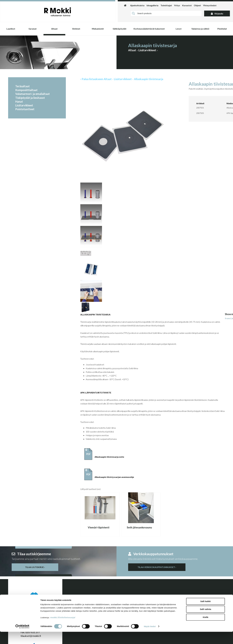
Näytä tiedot (150, 639)
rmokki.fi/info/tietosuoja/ (63, 630)
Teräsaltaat (22, 86)
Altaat (54, 29)
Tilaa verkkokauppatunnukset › (157, 567)
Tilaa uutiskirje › (35, 567)
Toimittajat (166, 5)
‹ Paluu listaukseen (92, 79)
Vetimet (76, 29)
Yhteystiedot (210, 5)
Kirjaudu (217, 13)
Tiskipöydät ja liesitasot (30, 98)
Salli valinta (206, 622)
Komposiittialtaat (26, 90)
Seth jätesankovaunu (139, 527)
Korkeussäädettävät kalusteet (149, 29)
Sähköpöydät (120, 29)
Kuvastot (187, 5)
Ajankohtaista (137, 5)
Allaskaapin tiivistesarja (149, 79)
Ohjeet (197, 5)
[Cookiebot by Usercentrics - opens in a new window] (22, 639)
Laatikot (11, 29)
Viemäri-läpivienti (99, 527)
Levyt (179, 29)
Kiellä (206, 629)
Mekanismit (98, 29)
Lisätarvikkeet (147, 50)
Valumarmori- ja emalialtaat (33, 94)
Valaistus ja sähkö (200, 29)
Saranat (33, 29)
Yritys (177, 5)
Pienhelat (222, 29)
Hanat (19, 102)
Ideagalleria (152, 5)
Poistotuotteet (25, 109)
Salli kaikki (206, 614)
